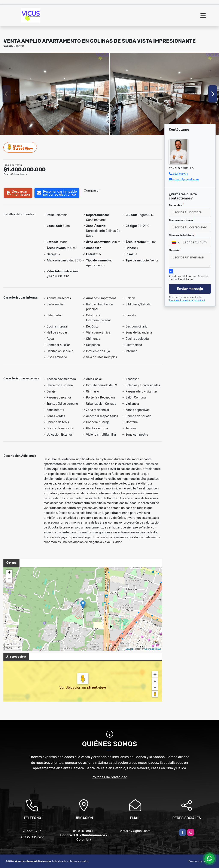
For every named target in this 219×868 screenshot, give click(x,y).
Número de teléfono (182, 235)
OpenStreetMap (153, 649)
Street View (20, 147)
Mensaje (175, 250)
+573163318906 (32, 837)
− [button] (9, 579)
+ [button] (9, 573)
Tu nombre (176, 205)
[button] (58, 131)
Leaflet (129, 649)
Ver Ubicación (71, 688)
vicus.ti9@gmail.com (186, 179)
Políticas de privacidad (109, 777)
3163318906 (180, 174)
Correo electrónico (182, 220)
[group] (55, 94)
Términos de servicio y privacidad (187, 300)
